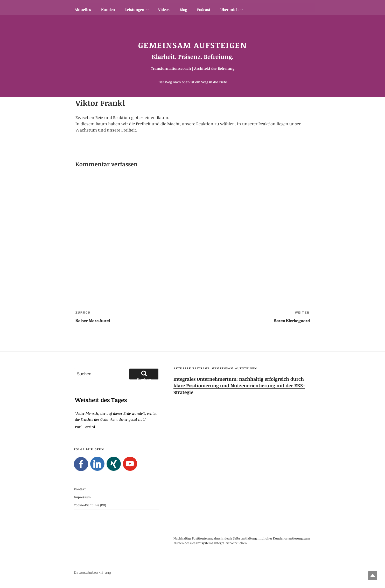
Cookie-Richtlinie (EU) (90, 505)
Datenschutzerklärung (92, 572)
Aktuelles (83, 9)
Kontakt (80, 489)
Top (373, 576)
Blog (183, 9)
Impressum (82, 497)
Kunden (108, 9)
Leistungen (137, 9)
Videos (164, 9)
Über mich (232, 9)
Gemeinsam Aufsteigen (192, 45)
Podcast (204, 9)
